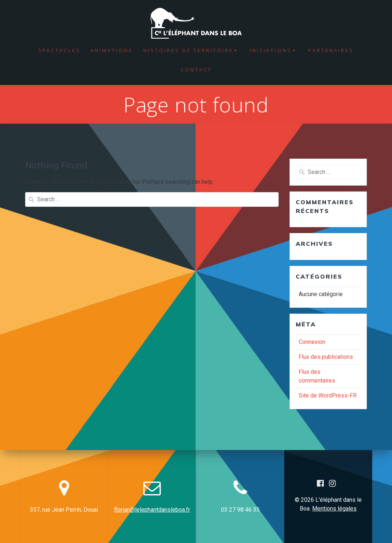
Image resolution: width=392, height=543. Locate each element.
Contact (196, 70)
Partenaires (331, 50)
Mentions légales (334, 509)
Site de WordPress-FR (328, 395)
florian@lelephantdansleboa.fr (152, 510)
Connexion (312, 342)
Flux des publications (326, 357)
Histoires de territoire (188, 50)
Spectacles (59, 50)
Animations (112, 50)
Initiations (271, 50)
